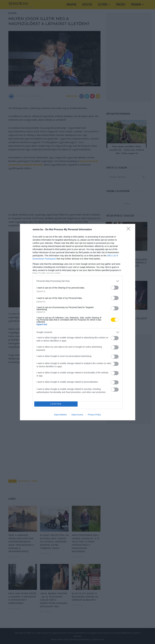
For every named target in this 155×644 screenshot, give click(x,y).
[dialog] (78, 322)
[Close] (129, 230)
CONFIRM (56, 404)
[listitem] (78, 281)
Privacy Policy (94, 415)
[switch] (115, 288)
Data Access (77, 415)
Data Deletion (61, 415)
